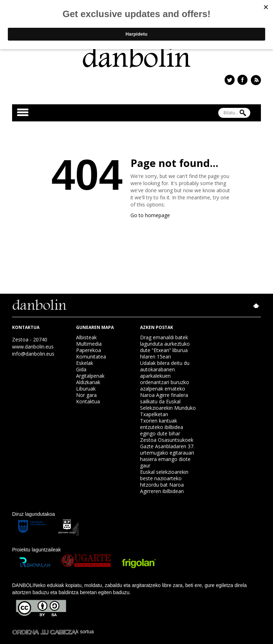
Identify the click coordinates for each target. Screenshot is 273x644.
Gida (81, 369)
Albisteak (86, 337)
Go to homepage (150, 215)
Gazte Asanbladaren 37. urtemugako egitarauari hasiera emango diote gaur (167, 456)
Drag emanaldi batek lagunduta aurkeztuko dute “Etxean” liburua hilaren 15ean (165, 347)
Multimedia (89, 344)
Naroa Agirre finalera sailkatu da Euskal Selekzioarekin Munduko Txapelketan (168, 405)
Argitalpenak (90, 376)
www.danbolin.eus (33, 347)
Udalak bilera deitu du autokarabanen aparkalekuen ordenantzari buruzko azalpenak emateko (165, 376)
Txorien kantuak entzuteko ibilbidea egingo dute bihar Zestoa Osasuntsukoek (167, 430)
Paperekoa (89, 350)
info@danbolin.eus (33, 354)
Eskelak (85, 363)
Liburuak (86, 389)
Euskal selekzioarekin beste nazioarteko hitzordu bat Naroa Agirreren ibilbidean (164, 481)
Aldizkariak (88, 382)
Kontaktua (88, 401)
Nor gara (86, 395)
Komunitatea (91, 357)
